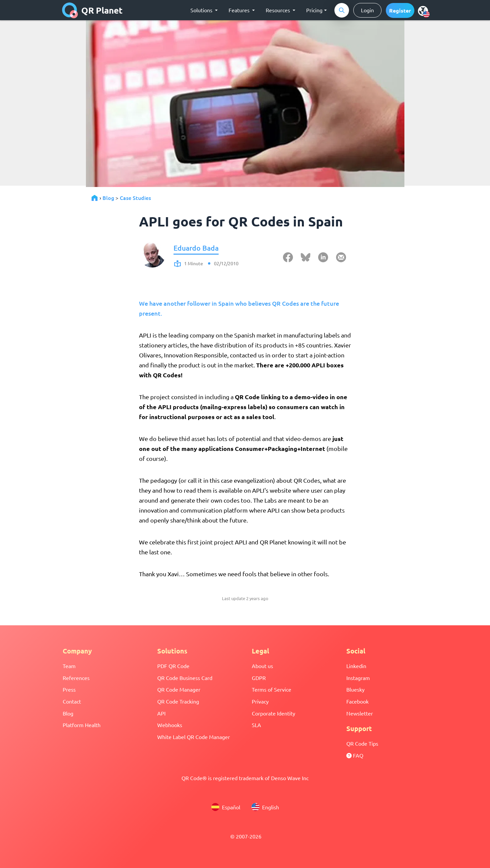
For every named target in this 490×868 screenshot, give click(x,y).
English (265, 807)
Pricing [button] (314, 10)
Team (69, 666)
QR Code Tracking (178, 701)
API (161, 713)
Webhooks (170, 725)
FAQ (355, 755)
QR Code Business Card (185, 678)
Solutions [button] (202, 10)
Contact (72, 701)
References (76, 678)
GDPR (259, 678)
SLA (256, 725)
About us (262, 666)
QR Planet (92, 10)
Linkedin (356, 666)
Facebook (357, 701)
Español (226, 807)
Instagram (358, 678)
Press (69, 689)
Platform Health (82, 725)
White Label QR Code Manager (194, 737)
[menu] (423, 11)
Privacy (260, 701)
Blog (108, 198)
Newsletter (360, 713)
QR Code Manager (179, 689)
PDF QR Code (173, 666)
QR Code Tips (362, 743)
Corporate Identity (274, 713)
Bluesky (355, 689)
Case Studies (135, 198)
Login (367, 10)
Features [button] (240, 10)
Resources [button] (279, 10)
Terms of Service (272, 689)
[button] (400, 10)
